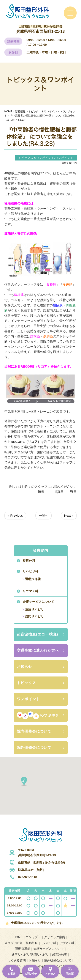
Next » (69, 515)
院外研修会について (34, 748)
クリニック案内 (55, 937)
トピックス (26, 683)
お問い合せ (31, 974)
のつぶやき (38, 715)
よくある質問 (17, 960)
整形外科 (29, 561)
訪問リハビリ (35, 616)
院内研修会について (34, 731)
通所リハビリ (35, 609)
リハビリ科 (31, 571)
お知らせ (25, 667)
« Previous (15, 515)
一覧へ (44, 515)
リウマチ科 (31, 591)
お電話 (11, 974)
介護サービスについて (39, 602)
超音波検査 (60, 955)
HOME (18, 937)
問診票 (70, 974)
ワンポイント (28, 699)
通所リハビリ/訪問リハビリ (30, 955)
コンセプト (33, 937)
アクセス (50, 974)
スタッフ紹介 (13, 943)
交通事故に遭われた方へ (38, 650)
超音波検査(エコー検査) (38, 634)
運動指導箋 (33, 579)
